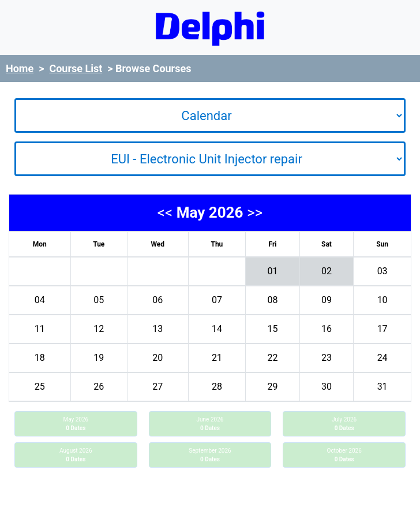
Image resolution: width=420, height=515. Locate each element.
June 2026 (210, 424)
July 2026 (344, 424)
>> (255, 212)
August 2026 (76, 455)
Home (20, 68)
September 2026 (210, 455)
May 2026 (76, 424)
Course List (76, 68)
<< (165, 212)
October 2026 (344, 455)
